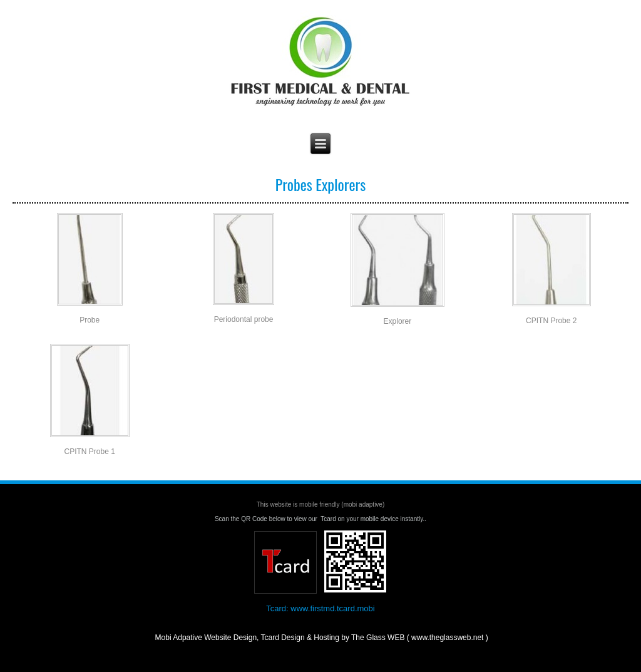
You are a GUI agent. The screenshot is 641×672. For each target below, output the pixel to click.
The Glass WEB (338, 651)
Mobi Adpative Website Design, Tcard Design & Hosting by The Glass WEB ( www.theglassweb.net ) (320, 638)
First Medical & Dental (320, 13)
